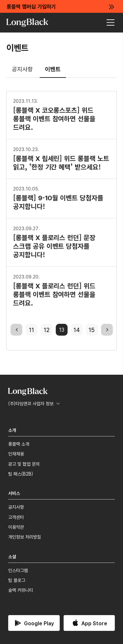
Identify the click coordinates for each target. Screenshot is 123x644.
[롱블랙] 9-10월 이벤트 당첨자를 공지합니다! (58, 198)
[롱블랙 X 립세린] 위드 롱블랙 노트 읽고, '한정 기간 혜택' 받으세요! (61, 158)
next (107, 329)
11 (31, 329)
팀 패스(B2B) (21, 474)
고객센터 (16, 517)
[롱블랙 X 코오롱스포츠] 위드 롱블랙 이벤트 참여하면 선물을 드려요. (54, 114)
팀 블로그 (17, 580)
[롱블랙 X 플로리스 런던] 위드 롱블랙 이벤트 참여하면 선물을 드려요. (54, 290)
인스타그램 (18, 570)
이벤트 (53, 69)
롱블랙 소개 (19, 444)
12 (47, 329)
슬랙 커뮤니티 (21, 590)
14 (77, 329)
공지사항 (22, 69)
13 (62, 329)
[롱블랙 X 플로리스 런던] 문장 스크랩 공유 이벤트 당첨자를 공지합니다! (54, 242)
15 (92, 329)
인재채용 (16, 454)
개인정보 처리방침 (25, 537)
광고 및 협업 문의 (24, 464)
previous (16, 329)
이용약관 (16, 527)
